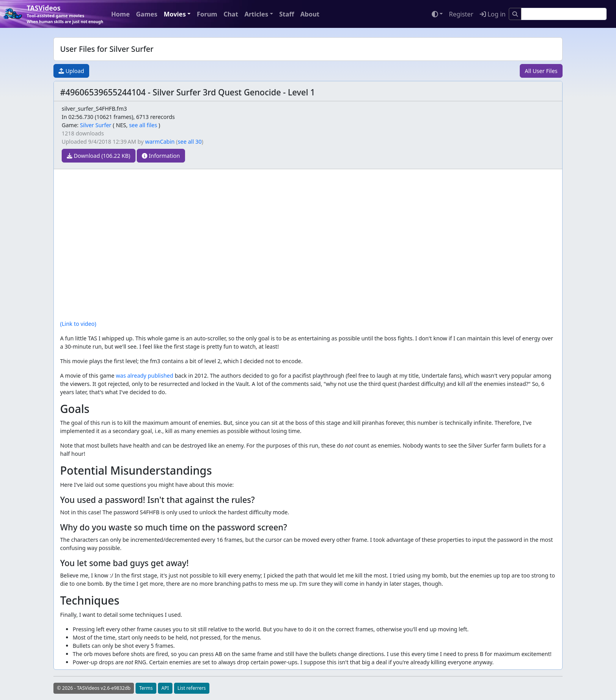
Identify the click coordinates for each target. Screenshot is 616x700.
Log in (493, 14)
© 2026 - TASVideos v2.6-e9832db (94, 688)
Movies (175, 14)
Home (120, 14)
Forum (207, 14)
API (165, 688)
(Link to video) (78, 324)
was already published (145, 376)
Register (461, 14)
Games (147, 14)
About (310, 14)
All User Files (541, 71)
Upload (71, 71)
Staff (287, 14)
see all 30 (190, 142)
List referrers (192, 688)
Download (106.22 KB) (99, 156)
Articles (256, 14)
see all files (143, 125)
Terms (146, 688)
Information (161, 156)
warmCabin (160, 142)
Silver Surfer (95, 125)
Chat (231, 14)
